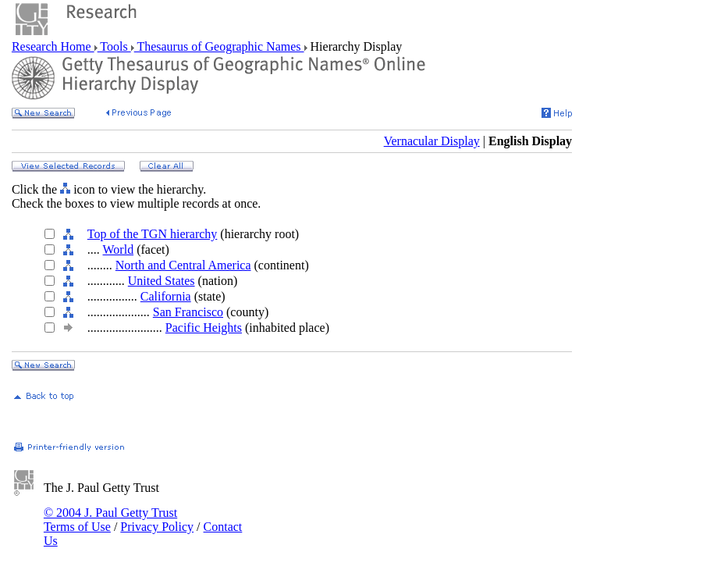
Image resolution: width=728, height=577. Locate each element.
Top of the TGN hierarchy (153, 234)
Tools (114, 46)
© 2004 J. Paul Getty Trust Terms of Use (110, 520)
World (119, 249)
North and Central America (183, 265)
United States (162, 281)
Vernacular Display (432, 141)
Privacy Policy (157, 527)
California (166, 296)
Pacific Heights (204, 328)
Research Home (53, 46)
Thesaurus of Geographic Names (219, 46)
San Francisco (188, 312)
